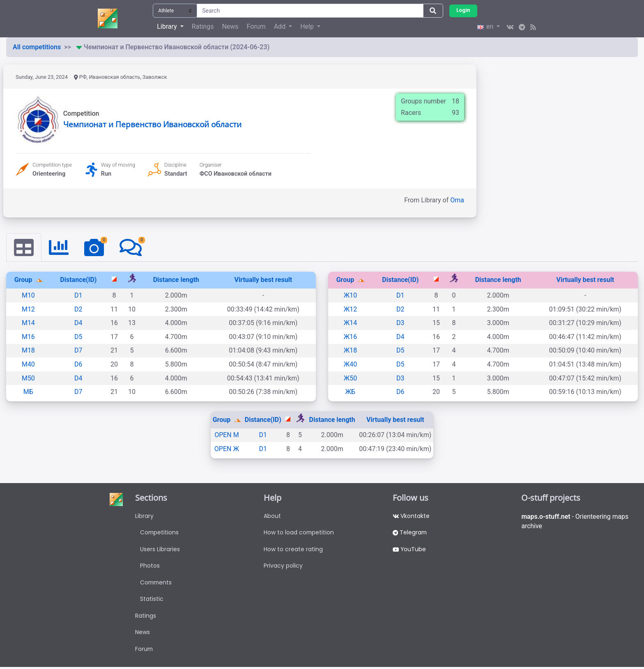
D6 (78, 364)
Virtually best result (263, 280)
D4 (78, 323)
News (230, 26)
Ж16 (351, 337)
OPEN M (227, 435)
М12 (28, 309)
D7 (78, 351)
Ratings (203, 26)
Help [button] (308, 26)
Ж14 (351, 323)
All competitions (37, 47)
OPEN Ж (227, 449)
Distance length (176, 280)
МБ (28, 392)
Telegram (410, 533)
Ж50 (351, 378)
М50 (28, 378)
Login (463, 10)
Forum (256, 26)
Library (144, 516)
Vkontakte (411, 516)
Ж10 (351, 295)
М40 (28, 364)
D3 (400, 323)
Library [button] (168, 26)
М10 (28, 295)
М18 (28, 351)
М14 (28, 323)
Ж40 (351, 364)
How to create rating (293, 550)
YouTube (410, 550)
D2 (78, 309)
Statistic (152, 600)
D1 (78, 295)
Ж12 (351, 309)
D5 (78, 337)
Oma (457, 200)
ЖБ (351, 392)
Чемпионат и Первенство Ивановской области (152, 124)
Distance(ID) (78, 280)
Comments (157, 583)
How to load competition (299, 533)
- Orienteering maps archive (575, 521)
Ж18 (351, 351)
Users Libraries (160, 550)
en (486, 26)
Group (24, 280)
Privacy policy (283, 566)
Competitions (160, 533)
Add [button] (281, 26)
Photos (150, 566)
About (272, 516)
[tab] (24, 247)
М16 (28, 337)
